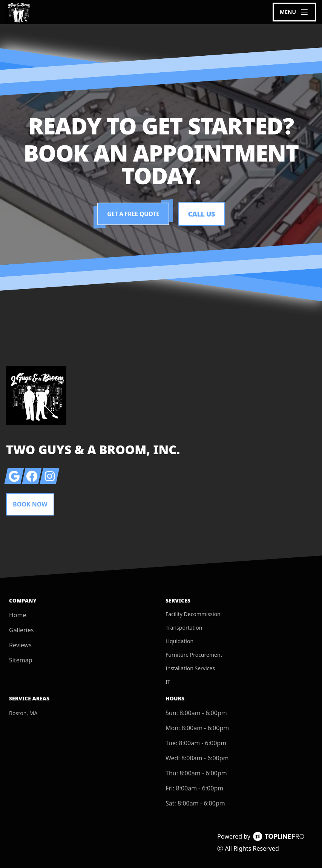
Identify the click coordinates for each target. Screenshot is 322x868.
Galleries (21, 630)
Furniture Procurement (194, 655)
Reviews (20, 645)
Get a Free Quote (133, 214)
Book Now (30, 504)
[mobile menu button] (294, 12)
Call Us (202, 214)
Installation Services (190, 668)
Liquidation (179, 641)
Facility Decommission (193, 614)
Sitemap (21, 660)
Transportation (184, 628)
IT (168, 682)
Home (18, 615)
